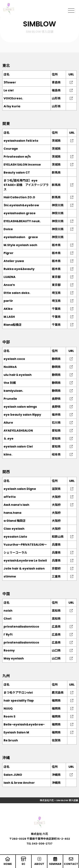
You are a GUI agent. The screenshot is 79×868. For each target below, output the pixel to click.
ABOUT (39, 861)
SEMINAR (55, 861)
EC (23, 861)
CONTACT (71, 861)
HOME (8, 861)
